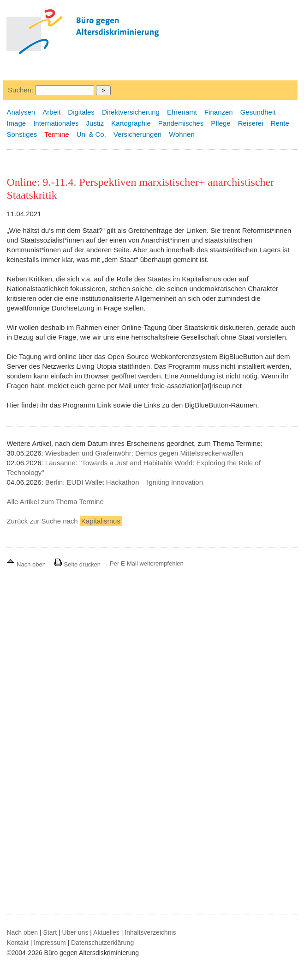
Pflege (221, 123)
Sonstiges (22, 134)
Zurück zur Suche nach (64, 521)
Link (104, 405)
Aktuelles (106, 932)
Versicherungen (137, 134)
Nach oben (27, 564)
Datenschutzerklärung (102, 943)
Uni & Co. (91, 134)
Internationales (56, 123)
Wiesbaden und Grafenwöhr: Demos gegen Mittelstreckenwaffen (144, 453)
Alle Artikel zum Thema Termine (55, 502)
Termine (57, 134)
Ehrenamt (182, 112)
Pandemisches (181, 123)
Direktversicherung (131, 112)
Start (50, 932)
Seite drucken (77, 564)
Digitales (81, 112)
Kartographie (131, 123)
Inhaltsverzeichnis (150, 932)
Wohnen (182, 134)
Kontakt (17, 943)
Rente (280, 123)
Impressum (50, 943)
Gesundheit (258, 112)
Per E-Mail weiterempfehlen (147, 563)
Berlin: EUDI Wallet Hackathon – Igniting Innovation (124, 482)
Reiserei (251, 123)
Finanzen (219, 112)
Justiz (95, 123)
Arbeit (51, 112)
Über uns (75, 932)
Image (16, 123)
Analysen (21, 112)
